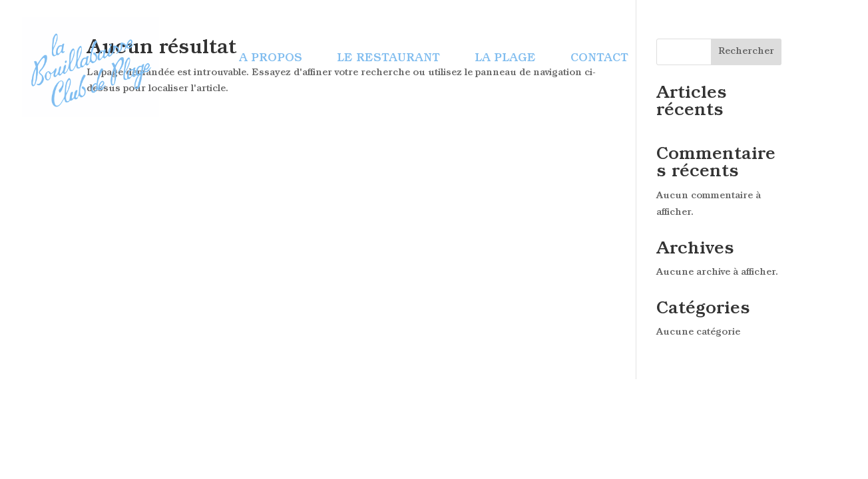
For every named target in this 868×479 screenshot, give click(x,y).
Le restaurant (388, 59)
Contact (599, 59)
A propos (271, 59)
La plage (505, 59)
